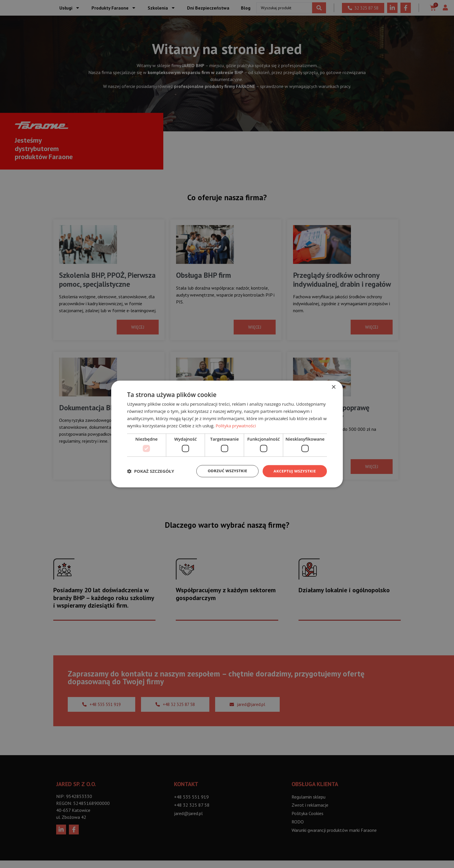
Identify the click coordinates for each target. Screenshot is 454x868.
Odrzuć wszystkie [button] (224, 471)
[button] (151, 471)
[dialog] (227, 434)
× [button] (333, 387)
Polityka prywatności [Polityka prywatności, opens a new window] (236, 425)
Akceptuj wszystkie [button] (294, 471)
